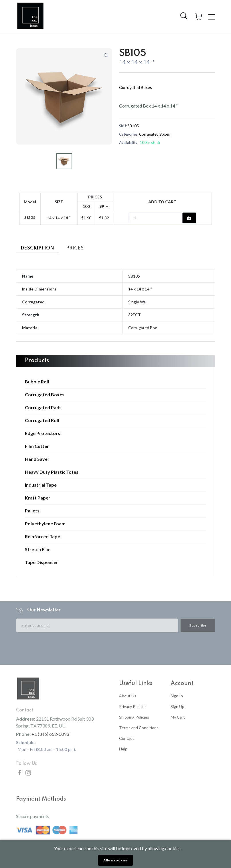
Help (123, 749)
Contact (127, 738)
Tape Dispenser (42, 562)
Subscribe (198, 625)
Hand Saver (37, 459)
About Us (128, 696)
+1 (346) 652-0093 (50, 734)
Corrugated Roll (42, 420)
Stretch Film (38, 549)
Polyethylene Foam (45, 524)
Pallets (32, 511)
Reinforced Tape (43, 537)
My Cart (178, 717)
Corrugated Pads (43, 407)
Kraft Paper (38, 498)
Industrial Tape (41, 485)
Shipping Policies (134, 717)
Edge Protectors (43, 433)
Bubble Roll (37, 382)
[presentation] (60, 648)
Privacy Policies (133, 706)
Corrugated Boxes (45, 395)
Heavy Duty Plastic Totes (52, 472)
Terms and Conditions (139, 728)
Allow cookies (116, 860)
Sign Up (177, 706)
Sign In (177, 696)
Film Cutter (37, 446)
